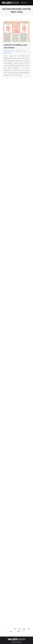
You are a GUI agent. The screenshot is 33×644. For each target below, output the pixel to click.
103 (15, 629)
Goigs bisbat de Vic (9, 51)
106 (29, 629)
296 (19, 631)
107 (11, 631)
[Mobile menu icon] (30, 3)
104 (19, 629)
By (20, 51)
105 (24, 629)
